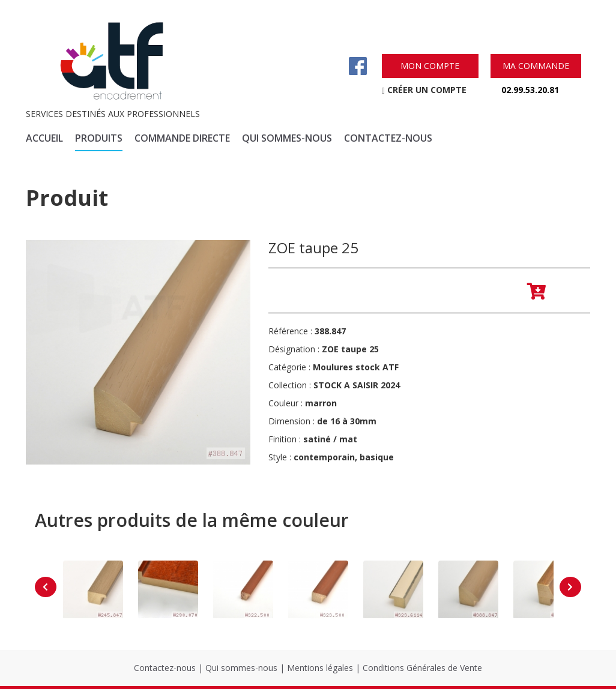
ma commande (536, 66)
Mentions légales (320, 668)
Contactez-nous (165, 668)
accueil (44, 138)
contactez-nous (388, 138)
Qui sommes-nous (241, 668)
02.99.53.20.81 (530, 90)
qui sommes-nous (287, 138)
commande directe (182, 138)
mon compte (430, 66)
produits (99, 138)
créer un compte (424, 90)
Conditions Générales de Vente (422, 668)
